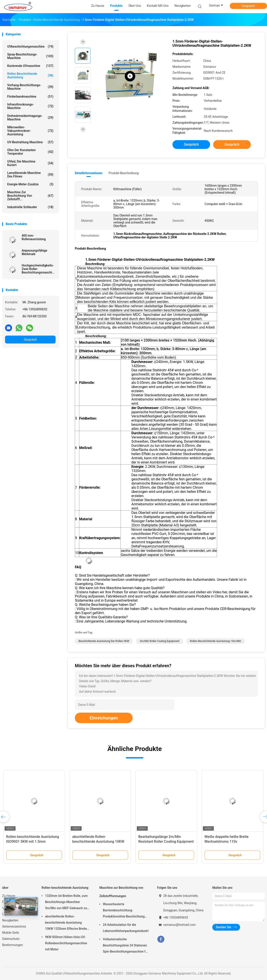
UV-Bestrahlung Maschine (30, 142)
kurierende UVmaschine (30, 66)
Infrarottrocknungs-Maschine (30, 106)
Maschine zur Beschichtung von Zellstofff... (30, 196)
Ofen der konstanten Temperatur (30, 152)
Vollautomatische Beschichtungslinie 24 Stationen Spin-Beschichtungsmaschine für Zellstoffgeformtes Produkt (126, 946)
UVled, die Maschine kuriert (30, 163)
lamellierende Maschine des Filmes (30, 175)
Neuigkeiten (10, 920)
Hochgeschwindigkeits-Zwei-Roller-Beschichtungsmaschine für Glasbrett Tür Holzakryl (39, 269)
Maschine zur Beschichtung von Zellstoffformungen (121, 892)
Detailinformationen (89, 173)
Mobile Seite (11, 933)
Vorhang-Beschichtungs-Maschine (30, 87)
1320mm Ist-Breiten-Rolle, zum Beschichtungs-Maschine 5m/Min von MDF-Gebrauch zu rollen (66, 903)
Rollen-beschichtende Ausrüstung (30, 75)
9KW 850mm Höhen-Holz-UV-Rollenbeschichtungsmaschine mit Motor (66, 943)
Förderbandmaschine (30, 97)
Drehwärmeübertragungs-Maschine (30, 118)
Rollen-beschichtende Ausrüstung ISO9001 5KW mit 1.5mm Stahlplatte (33, 841)
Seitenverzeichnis (14, 926)
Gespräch (248, 6)
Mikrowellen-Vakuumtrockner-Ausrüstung (30, 131)
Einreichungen (104, 718)
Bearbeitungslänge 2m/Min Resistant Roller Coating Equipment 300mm (166, 841)
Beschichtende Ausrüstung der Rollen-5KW (104, 641)
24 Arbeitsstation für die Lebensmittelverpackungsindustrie (126, 928)
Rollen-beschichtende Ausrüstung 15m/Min (216, 641)
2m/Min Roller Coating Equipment (159, 641)
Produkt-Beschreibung (124, 173)
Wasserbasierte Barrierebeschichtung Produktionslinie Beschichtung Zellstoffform (124, 911)
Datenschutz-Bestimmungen (12, 942)
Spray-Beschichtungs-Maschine (30, 56)
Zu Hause (9, 896)
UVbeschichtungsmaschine (30, 46)
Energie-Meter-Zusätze (30, 184)
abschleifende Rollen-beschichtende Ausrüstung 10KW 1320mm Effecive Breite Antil (98, 841)
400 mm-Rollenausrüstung (34, 237)
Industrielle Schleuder (30, 207)
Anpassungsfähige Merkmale (34, 252)
